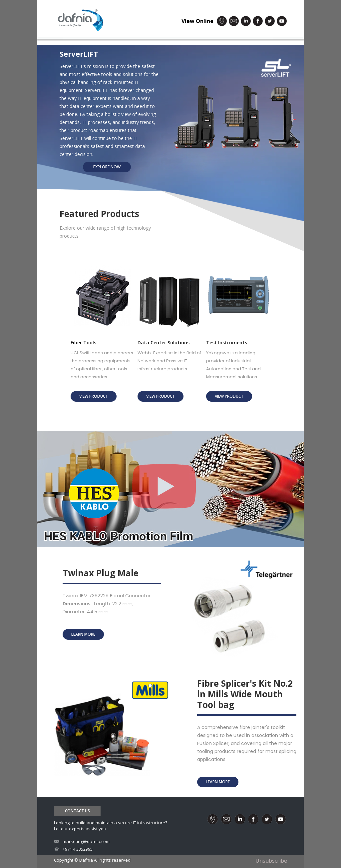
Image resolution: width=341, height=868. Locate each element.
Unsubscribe (271, 861)
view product (94, 396)
